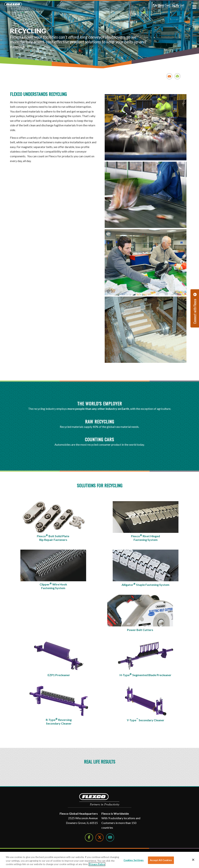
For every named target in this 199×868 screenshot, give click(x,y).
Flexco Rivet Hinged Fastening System (145, 538)
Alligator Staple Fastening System (145, 584)
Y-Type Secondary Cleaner (146, 720)
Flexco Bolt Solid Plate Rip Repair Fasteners (53, 538)
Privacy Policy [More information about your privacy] (97, 864)
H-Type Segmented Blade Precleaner (145, 675)
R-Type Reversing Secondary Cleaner (59, 721)
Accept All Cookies (161, 860)
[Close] (193, 860)
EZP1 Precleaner (59, 675)
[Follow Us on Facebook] (89, 838)
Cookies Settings (134, 860)
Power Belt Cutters (140, 630)
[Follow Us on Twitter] (99, 838)
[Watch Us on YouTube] (110, 838)
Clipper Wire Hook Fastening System (53, 586)
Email (169, 76)
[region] (99, 860)
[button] (158, 5)
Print (177, 76)
